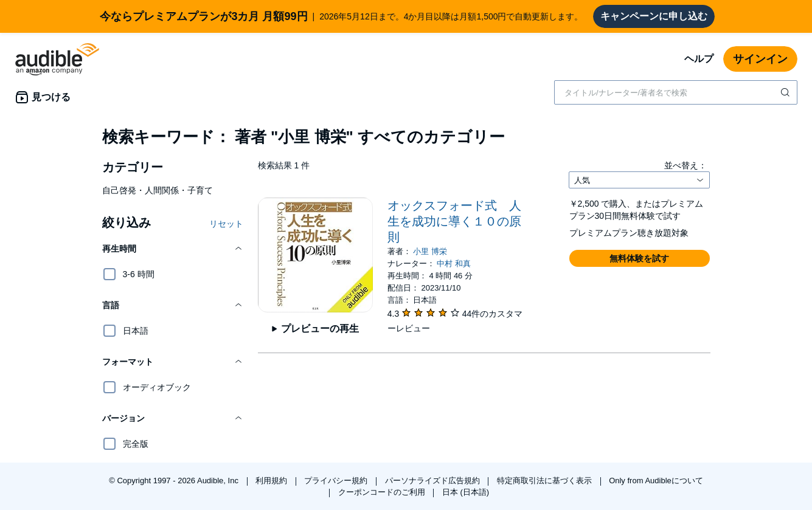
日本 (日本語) (466, 492)
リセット (226, 224)
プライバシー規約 (337, 481)
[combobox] (676, 92)
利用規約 (272, 481)
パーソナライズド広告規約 (434, 481)
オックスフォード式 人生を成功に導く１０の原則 (454, 221)
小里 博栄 (430, 251)
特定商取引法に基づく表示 (546, 481)
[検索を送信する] (786, 92)
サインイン (760, 59)
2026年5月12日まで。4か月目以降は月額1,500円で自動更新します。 (341, 16)
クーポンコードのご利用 (383, 492)
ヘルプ (699, 59)
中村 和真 (454, 264)
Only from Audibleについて (656, 481)
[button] (173, 249)
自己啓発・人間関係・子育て (158, 190)
